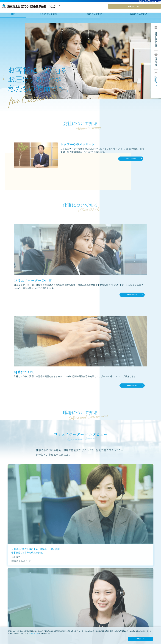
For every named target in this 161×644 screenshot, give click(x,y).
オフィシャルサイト (134, 615)
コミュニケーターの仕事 (55, 617)
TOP (13, 14)
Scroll (3, 83)
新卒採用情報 (131, 618)
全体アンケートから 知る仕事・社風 (100, 620)
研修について (50, 620)
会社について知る (48, 14)
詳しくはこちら (121, 570)
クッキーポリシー (33, 633)
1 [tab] (85, 108)
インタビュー (91, 617)
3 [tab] (101, 108)
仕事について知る (93, 14)
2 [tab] (93, 108)
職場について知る (139, 14)
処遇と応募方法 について (135, 611)
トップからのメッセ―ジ (15, 617)
